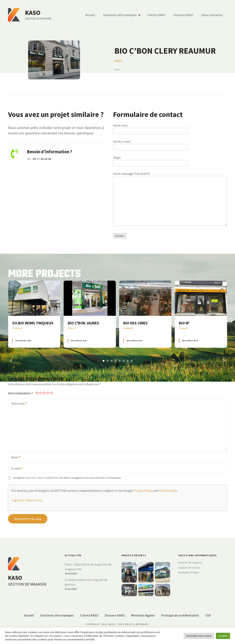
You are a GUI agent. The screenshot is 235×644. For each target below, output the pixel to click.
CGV (208, 615)
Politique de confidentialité (180, 615)
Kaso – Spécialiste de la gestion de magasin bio (88, 567)
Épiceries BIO (23, 341)
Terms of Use (168, 491)
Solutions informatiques (120, 15)
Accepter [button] (223, 636)
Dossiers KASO (184, 15)
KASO (33, 13)
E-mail (16, 469)
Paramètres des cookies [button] (199, 636)
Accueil (90, 15)
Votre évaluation (21, 393)
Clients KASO (156, 15)
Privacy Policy (143, 491)
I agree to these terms (27, 500)
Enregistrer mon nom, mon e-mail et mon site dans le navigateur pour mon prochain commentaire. (67, 478)
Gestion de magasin (190, 562)
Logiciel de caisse (189, 567)
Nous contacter (212, 15)
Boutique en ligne (189, 572)
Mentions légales (143, 615)
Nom (15, 458)
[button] (11, 360)
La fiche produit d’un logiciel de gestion (86, 582)
